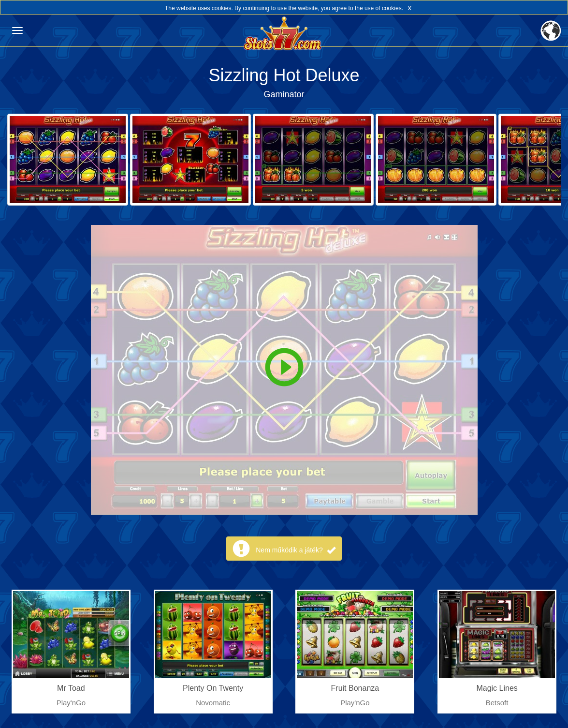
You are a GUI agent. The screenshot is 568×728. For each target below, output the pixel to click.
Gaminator (284, 94)
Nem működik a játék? (295, 550)
